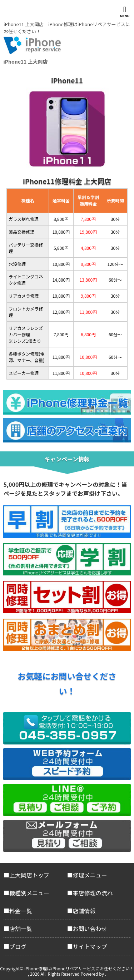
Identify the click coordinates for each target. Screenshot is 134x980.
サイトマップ (90, 946)
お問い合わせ (90, 929)
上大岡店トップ (29, 875)
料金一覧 (21, 911)
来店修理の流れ (93, 893)
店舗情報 (84, 911)
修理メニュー (90, 875)
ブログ (18, 946)
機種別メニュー (29, 893)
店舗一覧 (21, 929)
